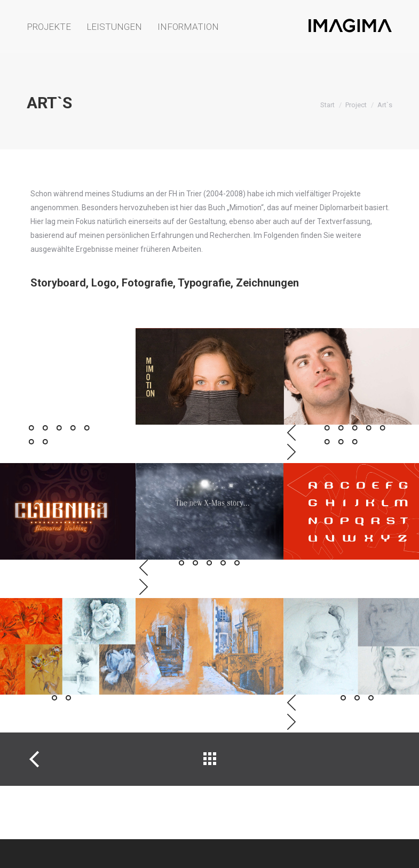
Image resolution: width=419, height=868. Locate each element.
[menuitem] (52, 27)
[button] (31, 428)
